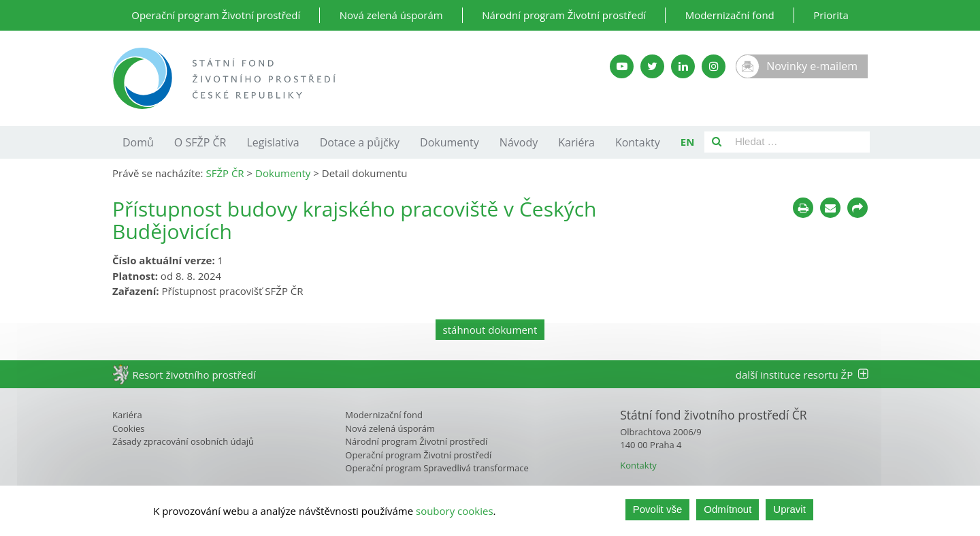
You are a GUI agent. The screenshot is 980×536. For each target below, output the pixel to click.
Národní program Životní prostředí (564, 15)
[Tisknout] (803, 208)
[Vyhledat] (717, 142)
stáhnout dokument (490, 330)
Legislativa (273, 142)
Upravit (789, 511)
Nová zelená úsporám (391, 15)
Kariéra (576, 142)
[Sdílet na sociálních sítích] (857, 208)
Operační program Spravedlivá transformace (437, 468)
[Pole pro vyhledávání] (799, 142)
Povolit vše (658, 511)
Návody (519, 142)
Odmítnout (728, 511)
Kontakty (638, 142)
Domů (138, 142)
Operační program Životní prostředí (216, 15)
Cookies (128, 428)
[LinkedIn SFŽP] (683, 66)
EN (688, 142)
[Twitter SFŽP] (652, 66)
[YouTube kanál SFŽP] (622, 66)
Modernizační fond (730, 15)
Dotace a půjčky (360, 142)
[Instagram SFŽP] (714, 66)
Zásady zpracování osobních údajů (183, 441)
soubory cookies (455, 511)
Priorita (831, 15)
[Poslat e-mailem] (830, 208)
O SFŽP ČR (200, 142)
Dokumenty (450, 142)
